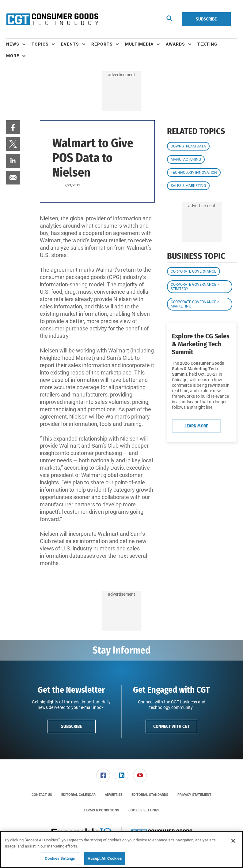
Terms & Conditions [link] (101, 810)
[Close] (233, 841)
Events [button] (70, 44)
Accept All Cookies (105, 858)
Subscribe (206, 19)
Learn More (196, 426)
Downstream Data (188, 146)
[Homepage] (52, 19)
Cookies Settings (144, 810)
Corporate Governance (194, 271)
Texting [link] (207, 44)
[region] (121, 849)
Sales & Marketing (188, 186)
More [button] (13, 56)
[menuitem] (19, 44)
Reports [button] (102, 44)
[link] (13, 127)
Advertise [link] (114, 795)
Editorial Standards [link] (150, 795)
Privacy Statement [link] (194, 795)
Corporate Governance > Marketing (195, 304)
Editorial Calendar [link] (78, 795)
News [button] (13, 44)
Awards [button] (175, 44)
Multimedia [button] (139, 44)
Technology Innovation (194, 173)
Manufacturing (186, 159)
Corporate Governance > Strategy (195, 287)
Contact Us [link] (42, 795)
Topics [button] (40, 44)
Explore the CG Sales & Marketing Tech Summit (201, 344)
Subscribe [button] (71, 726)
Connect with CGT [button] (171, 726)
